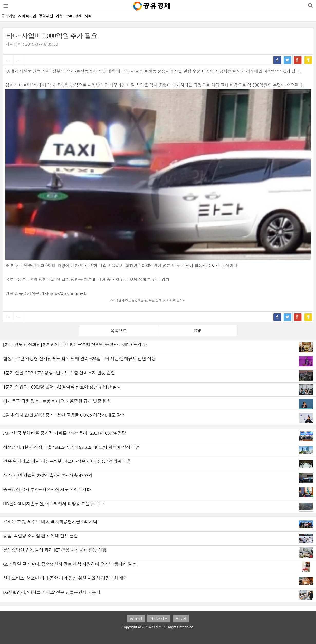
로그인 (181, 619)
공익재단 (46, 16)
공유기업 (8, 16)
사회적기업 (27, 16)
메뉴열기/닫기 (5, 6)
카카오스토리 (308, 60)
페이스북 (277, 60)
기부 (59, 16)
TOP (198, 331)
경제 (78, 16)
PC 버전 (136, 619)
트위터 (288, 60)
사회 (88, 16)
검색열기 (310, 6)
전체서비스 (159, 619)
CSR (69, 16)
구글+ (298, 60)
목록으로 (119, 331)
